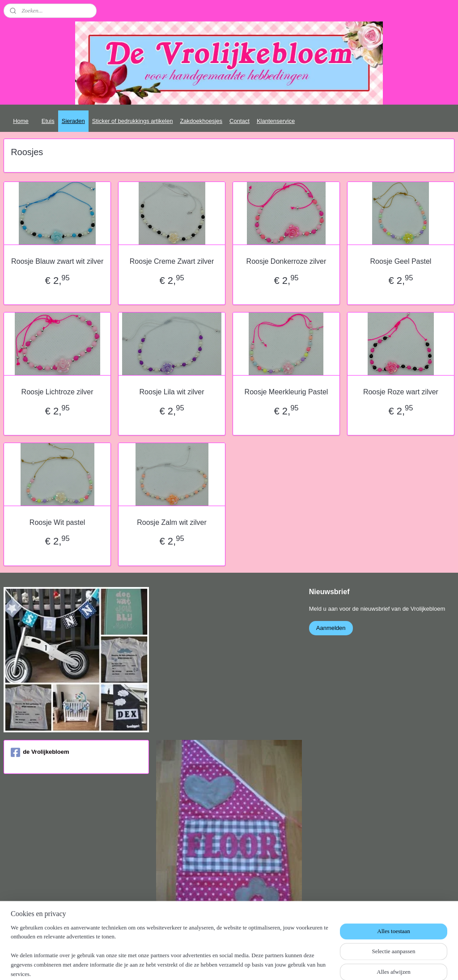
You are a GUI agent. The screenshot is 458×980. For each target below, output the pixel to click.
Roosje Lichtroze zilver (57, 392)
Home (21, 121)
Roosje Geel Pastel (401, 261)
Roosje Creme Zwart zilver (172, 261)
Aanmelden (331, 628)
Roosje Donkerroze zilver (286, 261)
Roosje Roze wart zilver (401, 392)
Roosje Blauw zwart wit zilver (57, 261)
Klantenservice (276, 121)
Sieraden (73, 121)
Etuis (48, 121)
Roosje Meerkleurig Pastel (286, 392)
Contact (240, 121)
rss (220, 963)
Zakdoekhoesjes (201, 121)
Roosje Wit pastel (57, 522)
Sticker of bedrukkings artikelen (133, 121)
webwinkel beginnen (250, 963)
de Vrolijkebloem (40, 752)
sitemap (205, 963)
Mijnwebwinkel (319, 963)
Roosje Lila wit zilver (172, 392)
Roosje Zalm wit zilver (172, 522)
